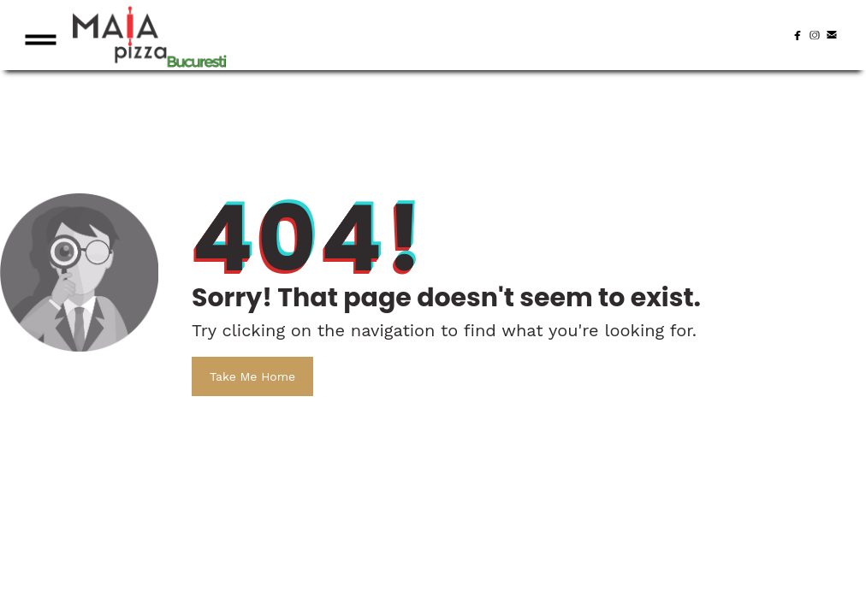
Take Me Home (252, 376)
